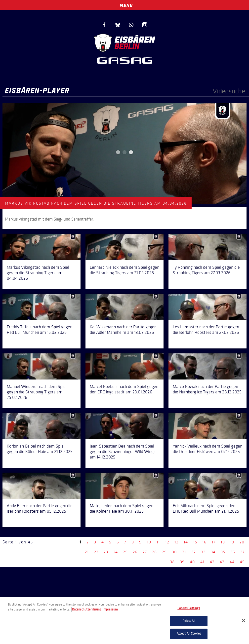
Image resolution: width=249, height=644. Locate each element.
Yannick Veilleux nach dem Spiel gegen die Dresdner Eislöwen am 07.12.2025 (207, 449)
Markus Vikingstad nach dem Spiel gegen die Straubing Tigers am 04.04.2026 (38, 273)
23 (106, 552)
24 (116, 552)
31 (184, 552)
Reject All (189, 621)
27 (145, 552)
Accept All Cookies (189, 634)
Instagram (145, 25)
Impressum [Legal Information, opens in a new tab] (110, 609)
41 (202, 562)
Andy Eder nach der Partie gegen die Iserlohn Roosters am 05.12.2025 (40, 508)
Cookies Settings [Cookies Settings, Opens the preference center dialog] (189, 608)
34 (213, 552)
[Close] (244, 621)
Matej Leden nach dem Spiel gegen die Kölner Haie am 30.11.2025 (122, 508)
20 (242, 542)
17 (214, 542)
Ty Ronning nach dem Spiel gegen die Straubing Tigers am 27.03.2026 (206, 270)
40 (192, 562)
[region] (124, 621)
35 (223, 552)
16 (204, 542)
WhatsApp (131, 25)
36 (233, 552)
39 (182, 562)
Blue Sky (118, 25)
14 (186, 542)
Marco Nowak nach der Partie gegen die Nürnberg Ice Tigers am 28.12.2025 (207, 389)
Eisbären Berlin (124, 42)
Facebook (104, 25)
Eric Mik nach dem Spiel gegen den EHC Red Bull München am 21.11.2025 (206, 508)
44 (232, 562)
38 (172, 562)
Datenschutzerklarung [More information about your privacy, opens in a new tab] (87, 609)
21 (87, 552)
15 (195, 542)
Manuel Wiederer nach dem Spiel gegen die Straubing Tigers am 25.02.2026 (37, 392)
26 (135, 552)
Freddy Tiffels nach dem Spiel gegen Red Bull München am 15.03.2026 (40, 330)
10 (149, 542)
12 (167, 542)
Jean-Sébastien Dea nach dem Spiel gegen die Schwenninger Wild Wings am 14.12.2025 (123, 452)
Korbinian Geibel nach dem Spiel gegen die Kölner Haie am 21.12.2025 (40, 449)
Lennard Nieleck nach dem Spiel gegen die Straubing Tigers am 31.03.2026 (124, 270)
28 (154, 552)
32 (194, 552)
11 (158, 542)
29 (164, 552)
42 (212, 562)
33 (203, 552)
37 (242, 552)
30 (174, 552)
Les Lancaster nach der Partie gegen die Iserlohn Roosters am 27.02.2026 (206, 330)
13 (176, 542)
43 (222, 562)
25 (125, 552)
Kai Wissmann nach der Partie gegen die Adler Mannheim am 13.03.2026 (123, 330)
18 (223, 542)
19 (232, 542)
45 (242, 562)
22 (96, 552)
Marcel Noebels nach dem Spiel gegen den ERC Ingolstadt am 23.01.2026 (124, 389)
